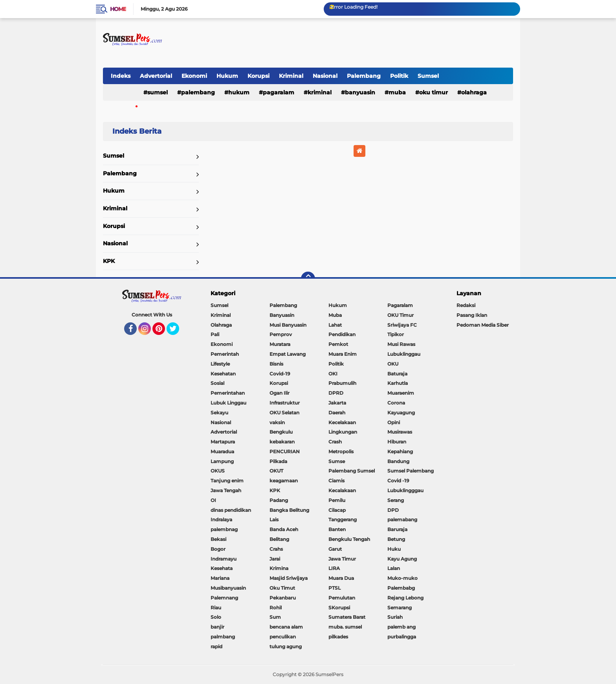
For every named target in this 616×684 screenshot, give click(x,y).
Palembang (364, 76)
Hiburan (397, 442)
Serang (396, 500)
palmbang (223, 637)
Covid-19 (280, 374)
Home (118, 9)
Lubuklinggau (404, 354)
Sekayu (219, 413)
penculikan (283, 637)
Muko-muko (402, 578)
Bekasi (218, 539)
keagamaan (284, 481)
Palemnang (224, 598)
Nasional (325, 76)
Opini (394, 422)
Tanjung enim (227, 481)
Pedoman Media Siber (483, 325)
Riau (216, 608)
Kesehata (222, 568)
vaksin (277, 422)
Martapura (223, 442)
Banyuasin (360, 92)
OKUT (276, 471)
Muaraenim (401, 393)
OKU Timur (434, 92)
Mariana (220, 578)
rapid (216, 646)
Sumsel (428, 76)
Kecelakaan (342, 422)
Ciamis (336, 481)
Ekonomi (194, 76)
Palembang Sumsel (352, 471)
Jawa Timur (342, 559)
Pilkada (278, 461)
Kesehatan (223, 374)
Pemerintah (225, 354)
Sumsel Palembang (411, 471)
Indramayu (224, 559)
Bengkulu (281, 432)
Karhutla (398, 383)
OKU (393, 364)
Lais (274, 519)
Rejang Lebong (405, 598)
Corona (396, 403)
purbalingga (402, 637)
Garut (335, 549)
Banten (337, 529)
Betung (396, 539)
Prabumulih (342, 383)
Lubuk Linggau (228, 403)
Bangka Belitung (289, 510)
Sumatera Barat (347, 617)
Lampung (222, 461)
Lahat (335, 325)
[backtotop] (308, 279)
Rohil (276, 608)
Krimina (279, 568)
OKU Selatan (284, 413)
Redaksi (466, 305)
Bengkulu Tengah (349, 539)
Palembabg (401, 588)
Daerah (337, 413)
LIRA (334, 568)
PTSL (335, 588)
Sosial (217, 383)
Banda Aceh (284, 529)
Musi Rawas (401, 344)
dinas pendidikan (231, 510)
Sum (275, 617)
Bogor (218, 549)
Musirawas (400, 432)
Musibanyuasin (228, 588)
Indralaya (221, 519)
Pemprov (281, 334)
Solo (216, 617)
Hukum (227, 76)
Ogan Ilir (280, 393)
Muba (397, 92)
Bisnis (276, 364)
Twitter (176, 332)
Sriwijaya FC (402, 325)
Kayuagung (401, 413)
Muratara (280, 344)
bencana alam (286, 627)
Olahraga (474, 92)
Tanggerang (343, 519)
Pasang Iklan (472, 315)
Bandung (398, 461)
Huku (394, 549)
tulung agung (286, 646)
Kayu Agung (402, 559)
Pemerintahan (228, 393)
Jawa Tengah (226, 490)
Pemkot (338, 344)
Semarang (400, 608)
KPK (109, 261)
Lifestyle (220, 364)
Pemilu (337, 500)
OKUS (218, 471)
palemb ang (401, 627)
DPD (393, 510)
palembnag (224, 529)
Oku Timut (282, 588)
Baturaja (397, 374)
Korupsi (258, 76)
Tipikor (396, 334)
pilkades (338, 637)
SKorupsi (339, 608)
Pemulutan (342, 598)
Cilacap (337, 510)
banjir (217, 627)
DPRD (336, 393)
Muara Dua (341, 578)
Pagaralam (279, 92)
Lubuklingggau (405, 490)
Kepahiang (400, 451)
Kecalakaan (342, 490)
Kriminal (291, 76)
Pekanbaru (283, 598)
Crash (335, 442)
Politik (399, 76)
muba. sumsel (345, 627)
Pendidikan (342, 334)
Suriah (395, 617)
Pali (215, 334)
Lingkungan (343, 432)
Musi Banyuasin (288, 325)
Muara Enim (343, 354)
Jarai (275, 559)
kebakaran (282, 442)
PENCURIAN (285, 451)
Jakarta (337, 403)
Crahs (276, 549)
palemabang (402, 519)
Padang (279, 500)
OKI (333, 374)
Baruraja (397, 529)
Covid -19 (398, 481)
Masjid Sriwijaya (289, 578)
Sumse (337, 461)
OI (213, 500)
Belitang (279, 539)
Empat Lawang (288, 354)
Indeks (121, 76)
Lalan (394, 568)
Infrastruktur (285, 403)
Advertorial (156, 76)
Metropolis (341, 451)
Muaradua (222, 451)
